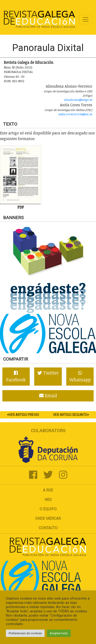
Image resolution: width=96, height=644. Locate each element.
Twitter (48, 373)
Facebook (16, 377)
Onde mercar (48, 518)
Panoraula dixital (18, 72)
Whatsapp (80, 377)
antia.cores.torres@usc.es (75, 114)
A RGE (48, 490)
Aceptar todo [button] (59, 633)
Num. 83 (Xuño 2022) (18, 67)
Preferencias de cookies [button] (25, 633)
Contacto (48, 528)
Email (48, 395)
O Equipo (48, 509)
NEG (48, 500)
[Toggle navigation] (86, 19)
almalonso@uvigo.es (78, 100)
